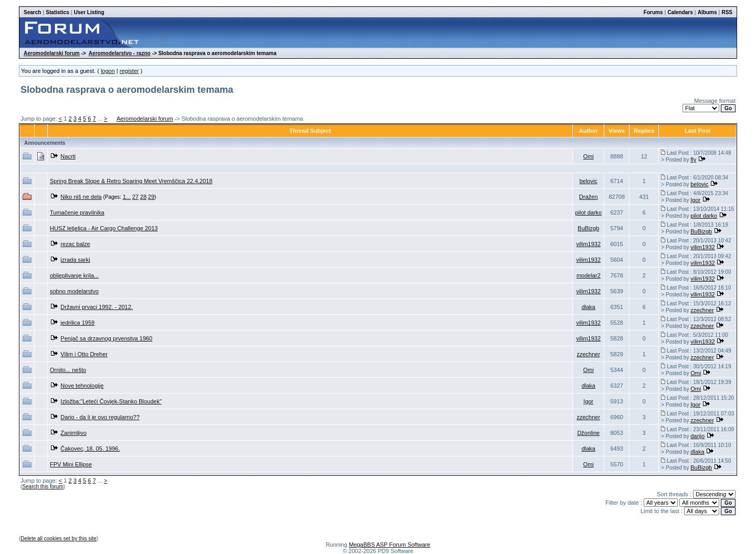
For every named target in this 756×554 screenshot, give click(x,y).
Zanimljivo (73, 433)
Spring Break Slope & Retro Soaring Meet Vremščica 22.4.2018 (131, 181)
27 (135, 197)
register (129, 71)
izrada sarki (75, 260)
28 (143, 197)
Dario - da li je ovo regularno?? (100, 417)
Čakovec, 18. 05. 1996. (90, 449)
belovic (589, 181)
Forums (653, 12)
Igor (695, 200)
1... (127, 197)
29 (151, 197)
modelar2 (589, 275)
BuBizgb (588, 228)
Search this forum (43, 487)
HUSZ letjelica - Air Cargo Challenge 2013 (104, 228)
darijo (697, 436)
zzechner (702, 310)
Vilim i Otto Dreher (84, 354)
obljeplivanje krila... (74, 275)
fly (693, 159)
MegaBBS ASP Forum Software (389, 545)
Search (32, 12)
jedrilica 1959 (77, 323)
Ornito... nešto (68, 370)
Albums (707, 12)
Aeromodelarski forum (52, 53)
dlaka (589, 307)
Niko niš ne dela (81, 197)
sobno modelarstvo (74, 291)
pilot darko (588, 212)
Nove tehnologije (82, 386)
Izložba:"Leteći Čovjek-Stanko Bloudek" (111, 401)
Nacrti (68, 156)
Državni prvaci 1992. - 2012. (97, 307)
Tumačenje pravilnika (77, 212)
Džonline (588, 433)
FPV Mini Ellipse (71, 464)
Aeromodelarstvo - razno (120, 53)
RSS (727, 12)
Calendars (680, 12)
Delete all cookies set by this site (59, 539)
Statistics (57, 12)
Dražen (588, 197)
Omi (589, 156)
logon (108, 71)
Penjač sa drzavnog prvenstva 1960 (106, 338)
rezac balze (75, 244)
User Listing (89, 12)
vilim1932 (589, 244)
